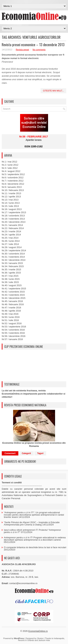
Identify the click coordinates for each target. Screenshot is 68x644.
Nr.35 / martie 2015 (11, 269)
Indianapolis (59, 638)
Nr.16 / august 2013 (12, 209)
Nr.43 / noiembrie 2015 (13, 295)
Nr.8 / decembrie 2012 (13, 184)
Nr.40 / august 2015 (12, 285)
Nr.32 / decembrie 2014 (14, 260)
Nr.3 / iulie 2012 (10, 168)
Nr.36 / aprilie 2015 (11, 273)
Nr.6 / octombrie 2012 (13, 178)
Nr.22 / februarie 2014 (13, 228)
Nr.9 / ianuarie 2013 (12, 187)
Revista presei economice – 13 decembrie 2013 (33, 45)
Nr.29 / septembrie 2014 (14, 250)
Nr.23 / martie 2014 (11, 231)
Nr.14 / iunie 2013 (11, 203)
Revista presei (22, 50)
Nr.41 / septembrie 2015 (14, 289)
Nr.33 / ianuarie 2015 (12, 263)
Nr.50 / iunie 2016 (11, 317)
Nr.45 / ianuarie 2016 (12, 301)
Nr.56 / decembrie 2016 (14, 336)
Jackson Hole (44, 640)
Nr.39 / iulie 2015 (10, 282)
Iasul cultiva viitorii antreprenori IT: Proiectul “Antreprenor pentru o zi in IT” (32, 531)
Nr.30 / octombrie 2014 (13, 254)
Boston (40, 638)
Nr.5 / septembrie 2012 (13, 174)
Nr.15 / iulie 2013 (10, 206)
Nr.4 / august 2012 (11, 171)
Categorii (26, 453)
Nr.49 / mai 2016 (10, 314)
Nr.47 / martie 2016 (11, 308)
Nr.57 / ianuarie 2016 (12, 339)
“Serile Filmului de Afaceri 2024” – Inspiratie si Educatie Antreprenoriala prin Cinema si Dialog (32, 523)
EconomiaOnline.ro (38, 631)
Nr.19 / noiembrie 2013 (13, 219)
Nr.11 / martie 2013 (11, 193)
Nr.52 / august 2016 (12, 323)
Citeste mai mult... (53, 91)
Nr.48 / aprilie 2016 (11, 311)
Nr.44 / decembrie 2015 (14, 298)
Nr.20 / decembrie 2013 (14, 222)
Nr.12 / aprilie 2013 (11, 197)
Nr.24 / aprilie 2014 (11, 235)
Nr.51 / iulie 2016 (10, 320)
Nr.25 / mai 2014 (10, 238)
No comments (39, 50)
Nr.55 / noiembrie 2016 (13, 333)
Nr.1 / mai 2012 (9, 162)
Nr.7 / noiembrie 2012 (13, 181)
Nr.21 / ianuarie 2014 (12, 225)
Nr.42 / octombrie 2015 (13, 292)
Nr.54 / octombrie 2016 (13, 330)
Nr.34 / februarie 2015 (13, 266)
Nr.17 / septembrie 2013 (14, 212)
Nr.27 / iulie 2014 (10, 244)
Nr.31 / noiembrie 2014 (13, 257)
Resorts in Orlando (26, 640)
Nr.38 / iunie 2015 (11, 279)
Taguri (40, 453)
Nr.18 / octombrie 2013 (13, 216)
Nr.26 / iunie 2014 (11, 241)
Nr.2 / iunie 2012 (10, 165)
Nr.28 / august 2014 (12, 247)
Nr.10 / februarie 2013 (13, 190)
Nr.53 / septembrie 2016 (14, 327)
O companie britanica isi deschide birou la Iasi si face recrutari (35, 547)
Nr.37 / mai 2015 (10, 276)
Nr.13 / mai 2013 (10, 200)
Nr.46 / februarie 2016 (13, 304)
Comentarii (10, 453)
